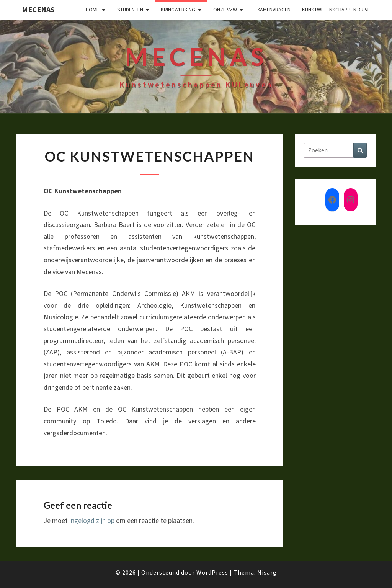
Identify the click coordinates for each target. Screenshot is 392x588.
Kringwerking (178, 10)
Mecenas (38, 9)
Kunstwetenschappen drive (336, 10)
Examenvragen (273, 10)
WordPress (212, 572)
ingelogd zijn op (92, 520)
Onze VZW (225, 10)
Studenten (130, 10)
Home (92, 10)
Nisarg (267, 572)
